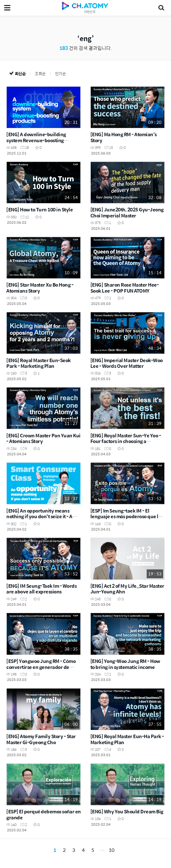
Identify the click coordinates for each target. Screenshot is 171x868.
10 (112, 850)
